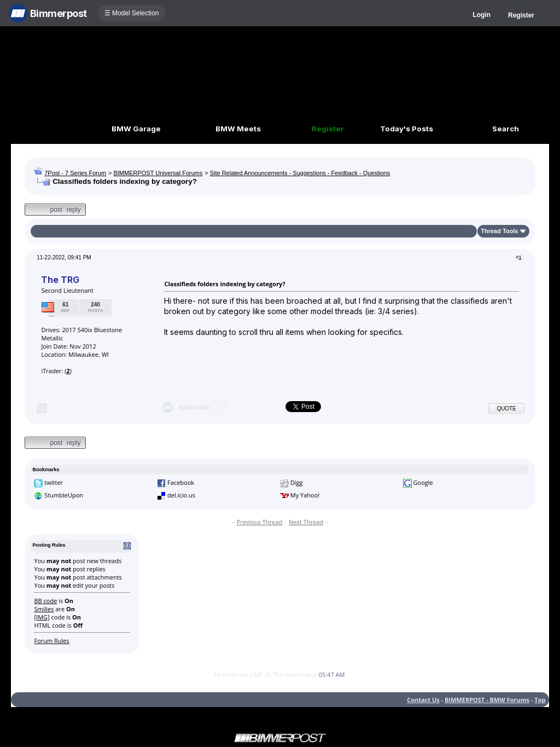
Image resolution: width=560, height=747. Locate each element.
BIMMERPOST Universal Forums (158, 173)
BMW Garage (136, 129)
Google (423, 482)
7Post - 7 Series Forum (75, 173)
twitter (54, 482)
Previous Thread (259, 522)
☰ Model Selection (132, 13)
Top (540, 700)
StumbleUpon (64, 495)
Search (506, 129)
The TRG (60, 280)
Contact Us (423, 700)
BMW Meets (238, 129)
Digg (297, 482)
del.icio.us (181, 495)
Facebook (181, 482)
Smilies (44, 609)
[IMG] (42, 617)
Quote (506, 409)
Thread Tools (499, 231)
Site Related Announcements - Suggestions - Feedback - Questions (300, 173)
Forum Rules (51, 641)
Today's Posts (407, 129)
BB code (45, 601)
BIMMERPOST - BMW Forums (487, 700)
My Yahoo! (305, 495)
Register (521, 15)
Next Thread (306, 522)
